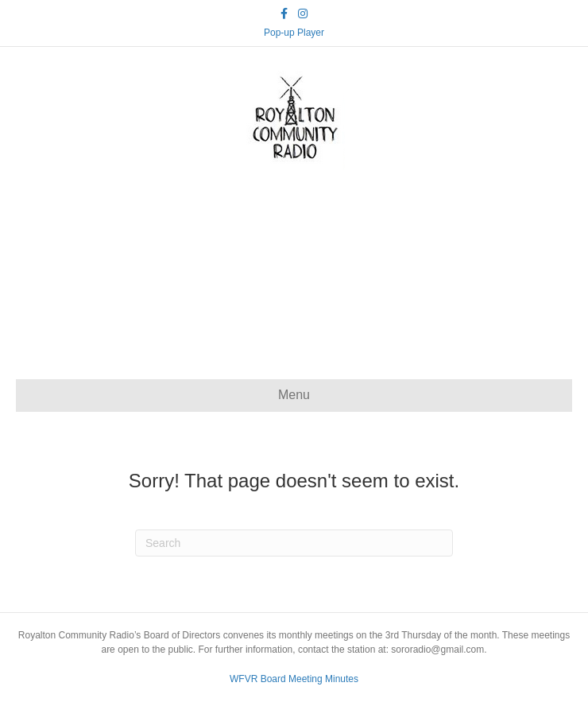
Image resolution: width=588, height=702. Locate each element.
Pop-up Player (294, 33)
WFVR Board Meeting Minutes (294, 679)
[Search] (294, 543)
